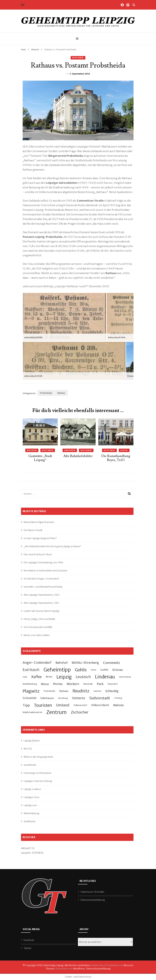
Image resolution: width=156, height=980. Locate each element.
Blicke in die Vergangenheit (38, 757)
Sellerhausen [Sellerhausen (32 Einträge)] (47, 698)
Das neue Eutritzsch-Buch (38, 554)
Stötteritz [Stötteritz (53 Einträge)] (79, 698)
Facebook (29, 940)
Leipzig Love (30, 805)
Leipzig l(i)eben (32, 741)
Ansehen (70, 450)
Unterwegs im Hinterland (37, 773)
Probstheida (46, 393)
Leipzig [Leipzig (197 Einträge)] (64, 677)
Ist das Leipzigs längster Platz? (40, 538)
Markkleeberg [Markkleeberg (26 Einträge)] (30, 684)
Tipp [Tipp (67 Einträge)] (26, 705)
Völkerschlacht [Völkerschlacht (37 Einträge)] (100, 705)
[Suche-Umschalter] (134, 5)
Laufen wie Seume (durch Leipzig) (42, 611)
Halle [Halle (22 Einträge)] (25, 677)
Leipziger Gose (32, 797)
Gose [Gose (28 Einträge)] (94, 670)
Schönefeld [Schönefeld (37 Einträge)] (29, 698)
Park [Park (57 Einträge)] (100, 684)
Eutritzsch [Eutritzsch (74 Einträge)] (31, 670)
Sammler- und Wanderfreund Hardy (43, 587)
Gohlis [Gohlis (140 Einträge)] (81, 670)
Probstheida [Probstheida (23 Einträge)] (49, 691)
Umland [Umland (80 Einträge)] (63, 705)
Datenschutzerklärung (93, 900)
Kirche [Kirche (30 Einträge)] (49, 677)
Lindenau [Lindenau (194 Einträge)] (105, 677)
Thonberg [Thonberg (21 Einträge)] (118, 698)
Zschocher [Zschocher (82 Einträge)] (80, 712)
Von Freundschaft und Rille (38, 627)
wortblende (30, 765)
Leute (124, 450)
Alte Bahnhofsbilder (78, 456)
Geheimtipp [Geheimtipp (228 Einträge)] (57, 670)
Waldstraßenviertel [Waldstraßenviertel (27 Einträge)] (32, 712)
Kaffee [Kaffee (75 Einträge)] (37, 677)
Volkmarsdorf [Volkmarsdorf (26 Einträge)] (80, 705)
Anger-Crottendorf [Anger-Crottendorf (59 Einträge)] (37, 663)
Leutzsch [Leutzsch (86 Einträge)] (83, 677)
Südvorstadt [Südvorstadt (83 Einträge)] (100, 698)
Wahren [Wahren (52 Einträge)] (119, 705)
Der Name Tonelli (33, 530)
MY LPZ (28, 749)
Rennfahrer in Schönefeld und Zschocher (45, 571)
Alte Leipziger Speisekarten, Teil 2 (42, 595)
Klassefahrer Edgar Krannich (39, 522)
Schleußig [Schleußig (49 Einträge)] (112, 691)
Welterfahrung (32, 813)
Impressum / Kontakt (92, 892)
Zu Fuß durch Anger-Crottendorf (41, 579)
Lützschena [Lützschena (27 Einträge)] (125, 677)
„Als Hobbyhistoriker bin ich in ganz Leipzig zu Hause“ (52, 546)
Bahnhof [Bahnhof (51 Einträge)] (62, 663)
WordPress (79, 969)
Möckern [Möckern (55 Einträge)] (73, 684)
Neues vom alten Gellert (37, 635)
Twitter (28, 948)
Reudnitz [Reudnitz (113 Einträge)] (81, 691)
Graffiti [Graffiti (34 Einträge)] (104, 670)
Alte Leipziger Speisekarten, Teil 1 (41, 603)
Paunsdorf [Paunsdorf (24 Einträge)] (113, 684)
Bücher (32, 450)
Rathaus (61, 393)
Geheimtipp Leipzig (53, 965)
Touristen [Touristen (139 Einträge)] (43, 705)
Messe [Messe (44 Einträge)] (45, 684)
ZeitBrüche (30, 821)
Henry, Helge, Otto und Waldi (39, 619)
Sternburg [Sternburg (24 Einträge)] (63, 698)
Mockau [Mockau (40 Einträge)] (58, 684)
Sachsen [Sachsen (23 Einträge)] (97, 691)
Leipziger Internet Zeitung (38, 781)
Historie (78, 58)
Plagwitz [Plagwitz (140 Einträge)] (31, 691)
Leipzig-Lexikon (32, 789)
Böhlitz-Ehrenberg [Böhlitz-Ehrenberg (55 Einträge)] (85, 663)
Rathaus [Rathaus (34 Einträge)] (64, 691)
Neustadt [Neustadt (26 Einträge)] (88, 684)
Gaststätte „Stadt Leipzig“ (40, 458)
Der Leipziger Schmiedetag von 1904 (43, 563)
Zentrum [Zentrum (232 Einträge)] (56, 712)
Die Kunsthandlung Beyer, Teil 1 (116, 458)
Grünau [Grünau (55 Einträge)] (118, 670)
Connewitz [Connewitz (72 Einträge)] (111, 663)
